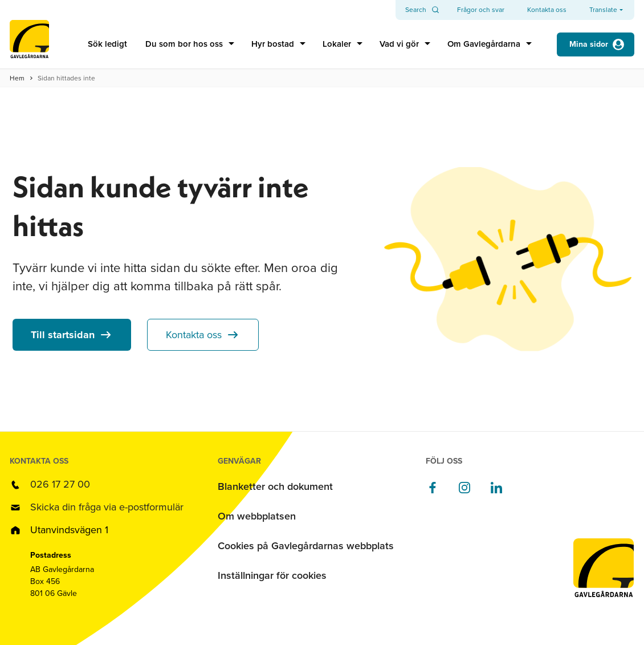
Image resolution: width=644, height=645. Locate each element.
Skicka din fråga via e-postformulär (107, 507)
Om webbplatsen (257, 516)
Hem (17, 78)
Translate (603, 10)
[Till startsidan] (29, 44)
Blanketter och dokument (275, 486)
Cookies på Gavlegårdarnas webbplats (306, 546)
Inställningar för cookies (272, 575)
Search (416, 10)
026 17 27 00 (60, 484)
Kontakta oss (194, 335)
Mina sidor (589, 44)
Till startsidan (63, 335)
